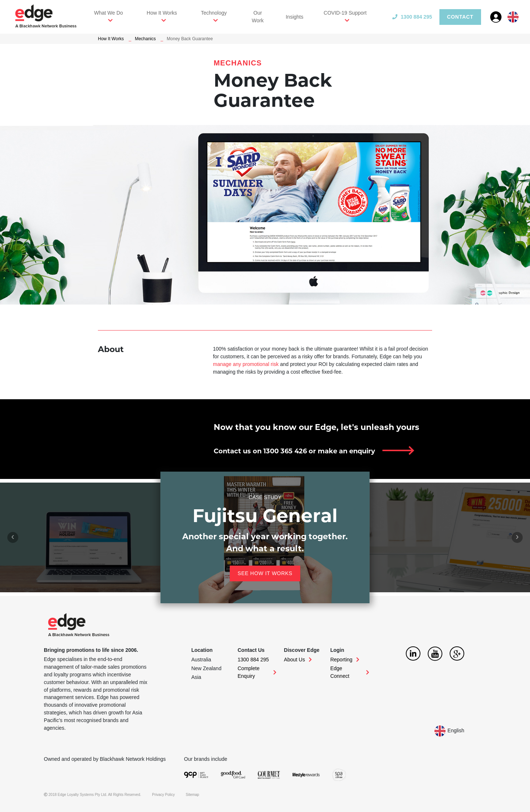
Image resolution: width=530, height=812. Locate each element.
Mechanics (145, 39)
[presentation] (13, 537)
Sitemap (193, 795)
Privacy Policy (163, 795)
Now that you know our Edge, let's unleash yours (317, 427)
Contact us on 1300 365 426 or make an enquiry (294, 451)
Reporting (345, 660)
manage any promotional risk (246, 364)
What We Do (109, 13)
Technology (214, 13)
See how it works (265, 573)
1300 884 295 (412, 17)
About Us (298, 660)
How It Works (162, 13)
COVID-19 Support (345, 13)
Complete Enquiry (257, 672)
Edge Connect (350, 672)
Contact (460, 17)
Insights (294, 17)
